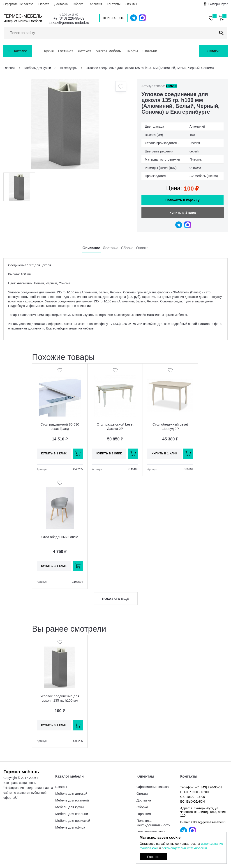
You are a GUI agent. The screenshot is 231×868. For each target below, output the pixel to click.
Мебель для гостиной (72, 800)
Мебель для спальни (72, 814)
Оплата (44, 4)
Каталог (21, 51)
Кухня (49, 51)
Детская (84, 51)
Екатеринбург (218, 4)
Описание (91, 248)
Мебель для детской (71, 793)
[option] (65, 124)
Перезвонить (114, 18)
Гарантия (95, 4)
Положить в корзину (182, 200)
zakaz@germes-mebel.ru (69, 23)
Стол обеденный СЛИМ (60, 537)
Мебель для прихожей (73, 821)
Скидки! (213, 51)
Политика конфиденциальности (154, 823)
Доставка (61, 4)
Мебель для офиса (70, 827)
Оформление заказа (18, 4)
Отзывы (131, 4)
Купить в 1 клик (183, 213)
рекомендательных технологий (184, 848)
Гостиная (66, 51)
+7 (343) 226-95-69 (69, 18)
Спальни (150, 51)
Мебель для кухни (69, 807)
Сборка (78, 4)
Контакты (114, 4)
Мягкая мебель (108, 51)
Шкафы (132, 51)
